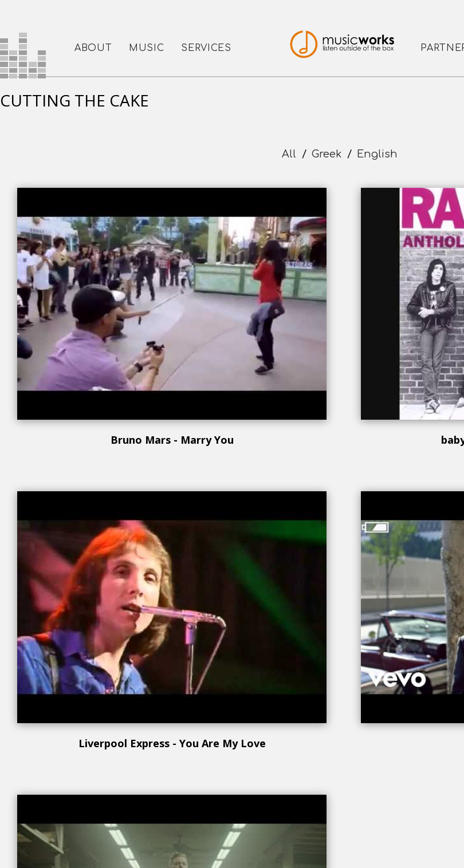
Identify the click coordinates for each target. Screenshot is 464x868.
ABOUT (93, 48)
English (377, 154)
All (289, 154)
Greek (327, 154)
